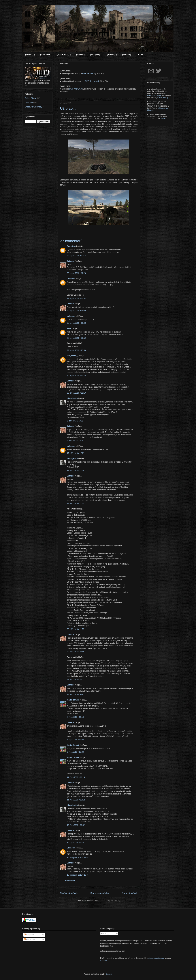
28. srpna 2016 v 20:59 (76, 338)
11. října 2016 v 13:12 (76, 800)
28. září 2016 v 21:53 (76, 629)
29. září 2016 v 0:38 (75, 695)
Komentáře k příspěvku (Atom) (108, 901)
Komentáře (30, 940)
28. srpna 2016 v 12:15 (76, 256)
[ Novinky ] (30, 54)
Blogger (109, 974)
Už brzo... (68, 108)
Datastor (71, 261)
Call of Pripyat (31, 98)
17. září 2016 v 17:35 (76, 471)
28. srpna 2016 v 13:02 (76, 299)
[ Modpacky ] (96, 54)
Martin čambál (73, 700)
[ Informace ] (46, 54)
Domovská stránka (100, 893)
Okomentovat (69, 880)
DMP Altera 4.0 (75, 89)
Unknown (71, 279)
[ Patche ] (80, 54)
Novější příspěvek (69, 893)
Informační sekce (154, 96)
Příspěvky (29, 935)
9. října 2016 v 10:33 (75, 752)
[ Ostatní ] (126, 54)
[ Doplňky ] (112, 54)
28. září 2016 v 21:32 (76, 503)
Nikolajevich (72, 398)
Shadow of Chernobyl (34, 107)
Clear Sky (29, 102)
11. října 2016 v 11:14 (76, 777)
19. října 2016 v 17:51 (76, 843)
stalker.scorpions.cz (156, 958)
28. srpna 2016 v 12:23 (76, 273)
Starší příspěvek (130, 893)
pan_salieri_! (73, 356)
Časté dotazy (163, 98)
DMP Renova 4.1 (92, 81)
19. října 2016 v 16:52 (76, 825)
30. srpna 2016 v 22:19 (76, 393)
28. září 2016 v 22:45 (76, 652)
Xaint (69, 328)
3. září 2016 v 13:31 (75, 421)
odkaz (163, 119)
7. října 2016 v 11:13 (75, 717)
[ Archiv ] (140, 54)
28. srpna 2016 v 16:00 (76, 311)
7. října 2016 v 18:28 (75, 740)
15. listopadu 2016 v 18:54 (78, 857)
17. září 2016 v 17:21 (76, 453)
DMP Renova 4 (88, 73)
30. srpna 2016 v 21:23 (76, 375)
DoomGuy (71, 246)
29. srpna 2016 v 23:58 (76, 350)
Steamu (103, 961)
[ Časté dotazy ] (64, 54)
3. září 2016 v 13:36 (75, 441)
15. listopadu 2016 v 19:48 (78, 875)
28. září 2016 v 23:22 (76, 680)
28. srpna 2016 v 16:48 (76, 323)
